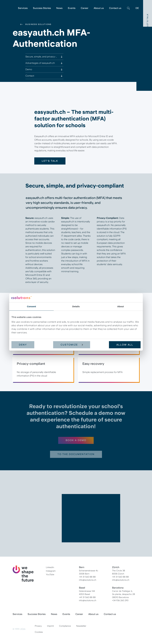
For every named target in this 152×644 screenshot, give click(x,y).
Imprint (50, 626)
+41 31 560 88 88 (87, 577)
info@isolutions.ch (88, 580)
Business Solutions (38, 24)
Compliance (65, 626)
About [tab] (121, 306)
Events (72, 8)
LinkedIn (50, 567)
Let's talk (50, 161)
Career (85, 8)
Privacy (38, 626)
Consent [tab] (32, 306)
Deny (23, 345)
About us (99, 8)
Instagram (51, 571)
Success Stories (42, 8)
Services (23, 8)
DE (137, 8)
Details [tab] (76, 306)
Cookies (39, 632)
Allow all (125, 345)
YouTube (50, 574)
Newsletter (81, 626)
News (59, 8)
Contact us (115, 8)
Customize (72, 345)
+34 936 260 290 (120, 600)
